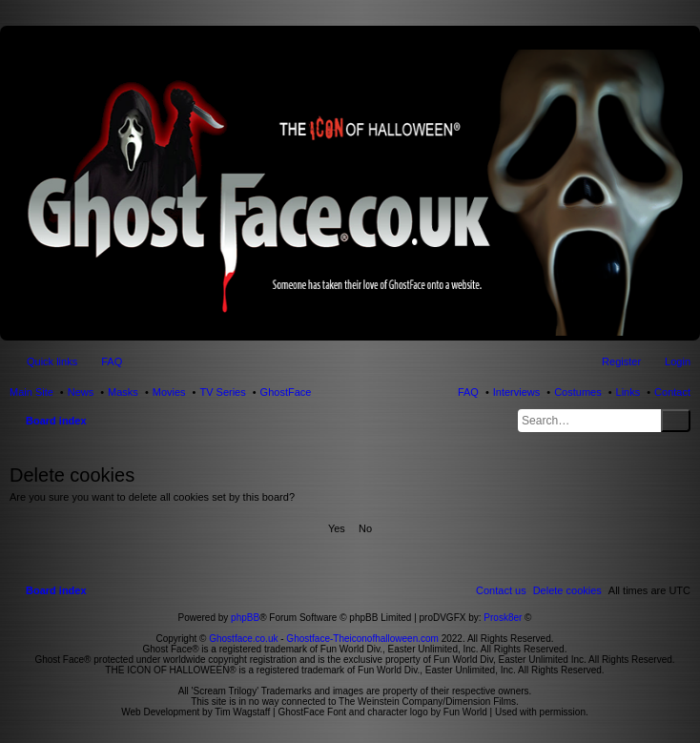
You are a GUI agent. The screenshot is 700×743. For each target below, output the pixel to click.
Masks (123, 392)
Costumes (578, 392)
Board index (56, 421)
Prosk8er (503, 618)
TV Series (222, 392)
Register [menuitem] (621, 361)
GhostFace (286, 392)
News (81, 392)
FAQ (468, 392)
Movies (169, 392)
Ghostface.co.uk (245, 639)
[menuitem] (567, 590)
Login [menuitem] (678, 361)
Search (676, 421)
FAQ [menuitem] (112, 361)
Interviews (517, 392)
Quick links (52, 361)
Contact (672, 392)
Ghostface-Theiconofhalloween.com (362, 639)
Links (628, 392)
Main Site (31, 392)
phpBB (245, 618)
